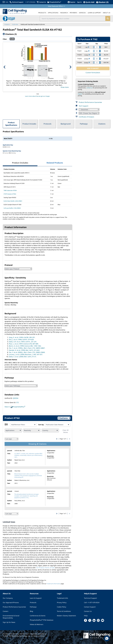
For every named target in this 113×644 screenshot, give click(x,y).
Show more (65, 87)
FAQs (86, 616)
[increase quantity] (100, 47)
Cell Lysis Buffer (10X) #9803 (12, 208)
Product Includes (29, 124)
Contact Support (90, 607)
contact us (89, 88)
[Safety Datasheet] (89, 113)
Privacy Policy (62, 602)
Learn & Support (36, 598)
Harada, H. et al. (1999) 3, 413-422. (24, 350)
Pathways (84, 124)
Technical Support (90, 598)
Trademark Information (54, 584)
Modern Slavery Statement (66, 616)
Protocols (47, 124)
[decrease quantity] (94, 47)
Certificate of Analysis (86, 117)
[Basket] (102, 2)
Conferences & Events (38, 616)
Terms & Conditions (64, 611)
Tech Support (84, 106)
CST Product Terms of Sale (45, 568)
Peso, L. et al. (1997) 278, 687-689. (24, 344)
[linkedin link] (94, 620)
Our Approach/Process (11, 602)
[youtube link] (103, 620)
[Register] (71, 2)
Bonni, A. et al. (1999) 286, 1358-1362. (25, 346)
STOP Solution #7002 (10, 194)
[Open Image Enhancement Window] (65, 77)
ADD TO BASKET (93, 68)
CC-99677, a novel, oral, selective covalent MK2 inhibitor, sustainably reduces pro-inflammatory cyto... (28, 455)
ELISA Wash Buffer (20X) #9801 (13, 201)
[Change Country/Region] (5, 2)
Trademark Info (62, 598)
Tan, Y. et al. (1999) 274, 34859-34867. (27, 348)
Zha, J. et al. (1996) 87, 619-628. (21, 339)
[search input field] (73, 18)
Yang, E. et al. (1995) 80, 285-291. (22, 337)
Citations (102, 124)
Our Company (8, 598)
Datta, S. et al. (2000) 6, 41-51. (23, 357)
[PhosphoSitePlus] (54, 2)
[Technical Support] (16, 2)
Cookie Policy (62, 607)
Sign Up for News (9, 622)
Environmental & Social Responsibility (11, 617)
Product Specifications (11, 124)
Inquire (80, 94)
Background (66, 124)
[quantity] (97, 47)
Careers (6, 611)
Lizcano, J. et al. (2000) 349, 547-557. (26, 354)
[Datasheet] (89, 110)
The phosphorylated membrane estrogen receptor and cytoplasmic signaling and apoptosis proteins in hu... (26, 496)
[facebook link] (85, 620)
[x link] (90, 620)
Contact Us (88, 611)
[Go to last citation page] (69, 439)
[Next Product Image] (70, 67)
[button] (107, 638)
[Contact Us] (41, 2)
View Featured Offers (57, 6)
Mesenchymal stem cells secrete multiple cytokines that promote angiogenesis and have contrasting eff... (28, 476)
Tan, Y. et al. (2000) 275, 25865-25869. (27, 352)
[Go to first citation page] (57, 439)
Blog (31, 611)
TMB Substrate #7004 (10, 190)
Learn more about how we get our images (37, 96)
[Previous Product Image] (5, 67)
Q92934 (16, 398)
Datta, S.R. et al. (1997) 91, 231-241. (23, 342)
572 (17, 402)
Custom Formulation (93, 73)
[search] (108, 18)
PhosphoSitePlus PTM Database (42, 620)
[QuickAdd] (89, 2)
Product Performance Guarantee (90, 102)
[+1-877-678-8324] (30, 2)
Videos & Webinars (37, 624)
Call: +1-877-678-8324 (92, 602)
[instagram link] (98, 620)
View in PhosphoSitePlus (15, 407)
